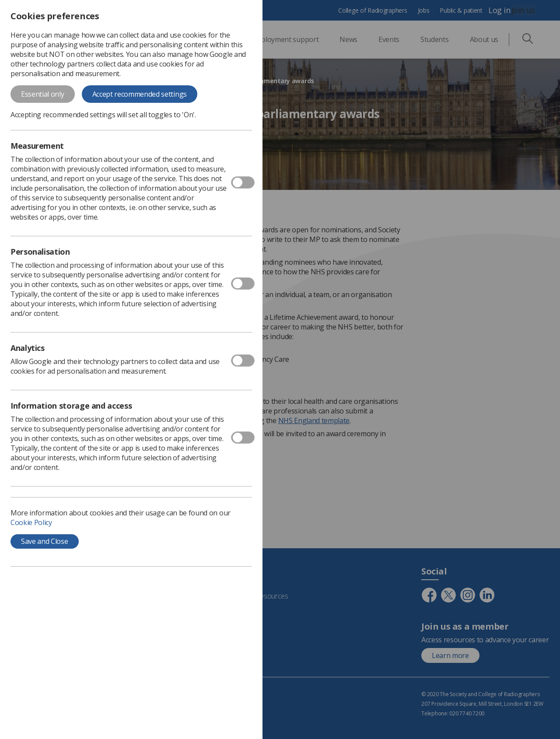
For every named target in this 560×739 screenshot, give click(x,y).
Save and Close (45, 541)
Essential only (43, 94)
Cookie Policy (31, 522)
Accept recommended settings (140, 94)
